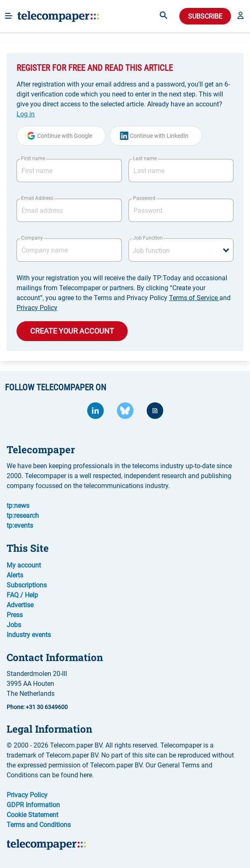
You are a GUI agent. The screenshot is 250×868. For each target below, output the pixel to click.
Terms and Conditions (39, 825)
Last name (145, 159)
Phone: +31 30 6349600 (37, 707)
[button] (240, 16)
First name (33, 159)
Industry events (29, 635)
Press (15, 615)
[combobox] (181, 250)
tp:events (20, 525)
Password (144, 198)
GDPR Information (33, 805)
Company (32, 238)
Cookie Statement (32, 815)
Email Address (37, 198)
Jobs (14, 625)
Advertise (20, 605)
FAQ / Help (22, 595)
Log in (26, 114)
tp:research (23, 516)
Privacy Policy (37, 308)
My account (24, 565)
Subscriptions (27, 585)
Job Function (148, 238)
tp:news (18, 506)
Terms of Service (194, 298)
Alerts (15, 575)
